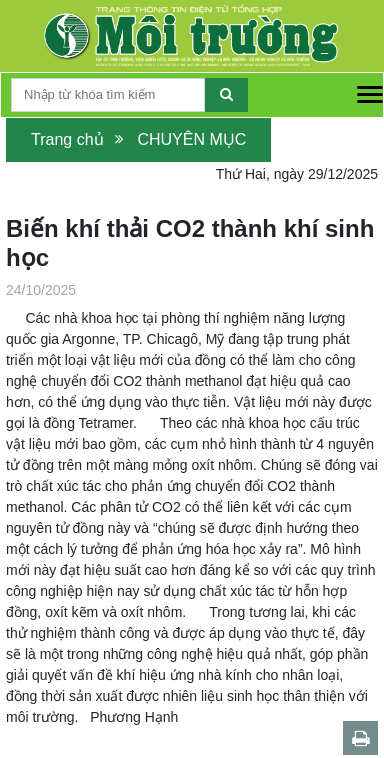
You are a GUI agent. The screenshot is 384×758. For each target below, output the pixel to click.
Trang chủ (67, 139)
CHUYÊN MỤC (191, 139)
